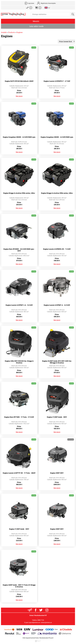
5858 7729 (41, 620)
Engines (19, 32)
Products (12, 32)
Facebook (36, 610)
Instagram (47, 610)
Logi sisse (31, 3)
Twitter (41, 610)
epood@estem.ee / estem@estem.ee (40, 622)
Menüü (36, 21)
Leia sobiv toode (36, 26)
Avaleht (4, 32)
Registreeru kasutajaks (48, 3)
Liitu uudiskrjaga (30, 610)
